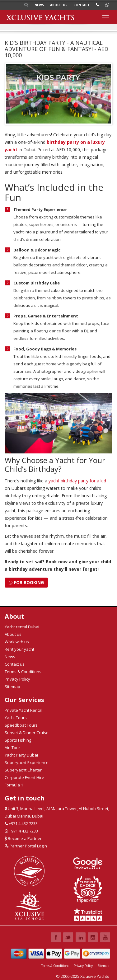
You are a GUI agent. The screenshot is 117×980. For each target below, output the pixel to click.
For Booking (26, 582)
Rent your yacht (19, 649)
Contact (82, 5)
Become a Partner (23, 838)
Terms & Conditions (23, 672)
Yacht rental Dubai (22, 627)
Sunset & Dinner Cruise (27, 733)
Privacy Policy (17, 679)
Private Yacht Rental (23, 710)
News (39, 5)
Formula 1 (14, 785)
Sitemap (12, 687)
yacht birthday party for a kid (77, 481)
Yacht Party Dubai (21, 755)
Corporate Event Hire (24, 777)
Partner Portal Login (26, 846)
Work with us (17, 642)
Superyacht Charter (23, 770)
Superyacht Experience (27, 762)
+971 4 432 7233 (21, 823)
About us (59, 5)
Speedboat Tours (21, 725)
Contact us (15, 664)
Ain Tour (12, 748)
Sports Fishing (18, 740)
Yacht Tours (16, 718)
